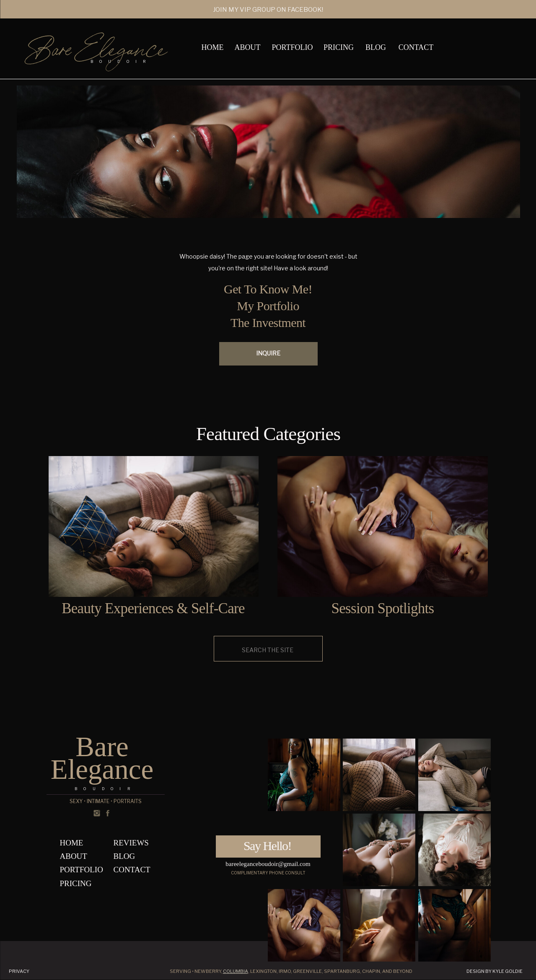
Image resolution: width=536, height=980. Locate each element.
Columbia (236, 971)
